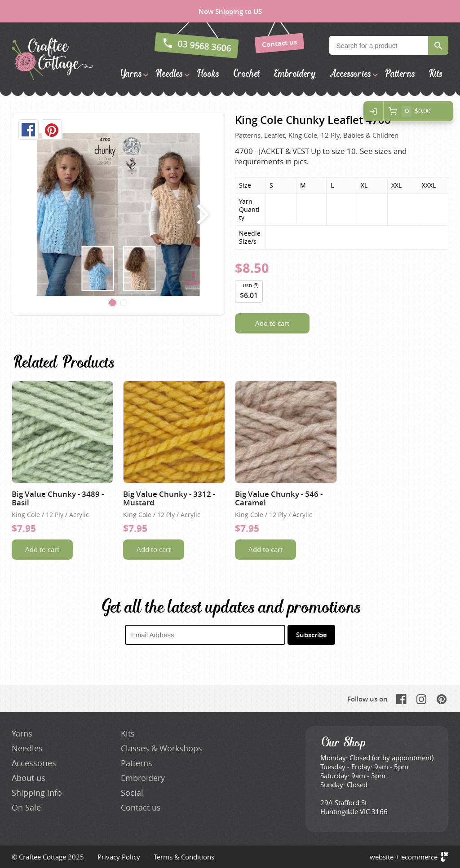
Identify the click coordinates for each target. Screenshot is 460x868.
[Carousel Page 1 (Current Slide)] (113, 303)
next (201, 214)
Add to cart (272, 323)
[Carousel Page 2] (124, 303)
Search (438, 45)
